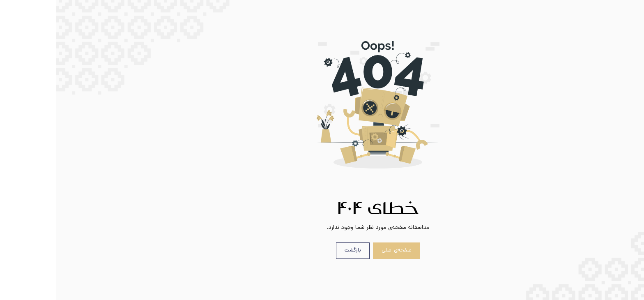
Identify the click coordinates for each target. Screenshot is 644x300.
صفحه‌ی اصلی (341, 250)
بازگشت (297, 250)
